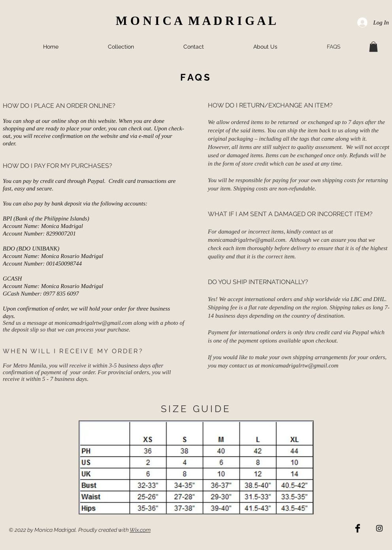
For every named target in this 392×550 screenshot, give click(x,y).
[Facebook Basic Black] (358, 528)
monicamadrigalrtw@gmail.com (93, 323)
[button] (373, 47)
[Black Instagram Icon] (379, 528)
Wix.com (140, 530)
